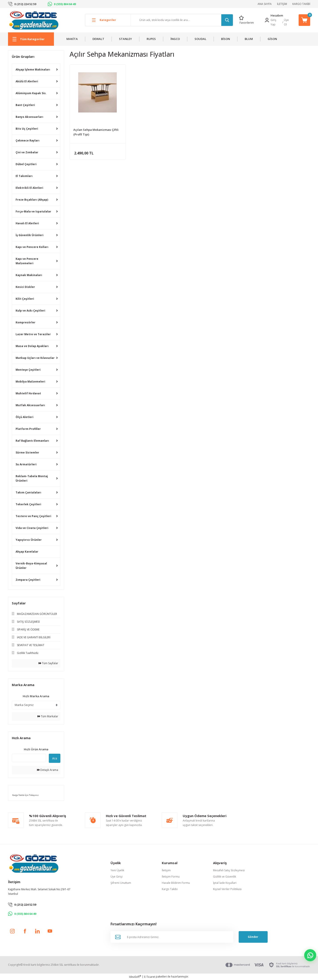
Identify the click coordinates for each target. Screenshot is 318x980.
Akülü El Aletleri (27, 81)
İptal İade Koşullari (225, 883)
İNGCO (175, 39)
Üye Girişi (117, 877)
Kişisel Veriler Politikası (227, 889)
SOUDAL (200, 39)
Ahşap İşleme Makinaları (33, 70)
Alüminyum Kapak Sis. (31, 93)
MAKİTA (72, 39)
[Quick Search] (29, 758)
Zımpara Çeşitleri (28, 580)
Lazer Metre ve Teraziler (33, 334)
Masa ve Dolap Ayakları (32, 346)
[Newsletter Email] (172, 937)
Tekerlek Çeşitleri (28, 504)
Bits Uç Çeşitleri (27, 129)
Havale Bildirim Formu (176, 883)
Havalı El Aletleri (27, 223)
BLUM (249, 39)
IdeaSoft (135, 977)
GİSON (272, 39)
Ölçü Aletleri (25, 417)
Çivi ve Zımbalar (27, 152)
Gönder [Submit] (253, 937)
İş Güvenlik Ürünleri (30, 235)
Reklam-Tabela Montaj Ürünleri (32, 478)
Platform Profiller (28, 429)
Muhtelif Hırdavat (28, 393)
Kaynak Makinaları (29, 275)
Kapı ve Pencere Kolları (32, 247)
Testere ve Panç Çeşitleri (33, 516)
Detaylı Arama (48, 770)
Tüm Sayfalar (48, 663)
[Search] (182, 20)
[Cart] (304, 20)
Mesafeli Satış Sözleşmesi (229, 870)
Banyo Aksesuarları (29, 117)
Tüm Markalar (48, 716)
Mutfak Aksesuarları (30, 405)
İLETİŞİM (282, 4)
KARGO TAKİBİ (301, 4)
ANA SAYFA (265, 4)
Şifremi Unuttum (121, 883)
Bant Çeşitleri (25, 105)
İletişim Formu (171, 877)
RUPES (151, 39)
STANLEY (125, 39)
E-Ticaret (150, 977)
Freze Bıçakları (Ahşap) (32, 200)
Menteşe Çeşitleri (28, 370)
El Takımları (24, 176)
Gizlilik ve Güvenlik (225, 877)
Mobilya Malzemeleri (30, 382)
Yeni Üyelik (117, 870)
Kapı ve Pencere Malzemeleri (27, 261)
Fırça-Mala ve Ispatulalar (33, 211)
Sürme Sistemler (27, 453)
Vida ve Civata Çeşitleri (32, 528)
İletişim (166, 870)
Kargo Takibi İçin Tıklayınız (25, 795)
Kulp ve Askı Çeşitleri (30, 311)
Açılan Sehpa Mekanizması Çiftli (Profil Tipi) (96, 132)
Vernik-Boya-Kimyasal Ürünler (31, 566)
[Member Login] (267, 20)
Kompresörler (26, 322)
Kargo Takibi (170, 889)
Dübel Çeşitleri (26, 164)
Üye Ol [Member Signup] (286, 22)
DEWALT (98, 39)
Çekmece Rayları (28, 140)
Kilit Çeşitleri (25, 299)
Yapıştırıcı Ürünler (29, 540)
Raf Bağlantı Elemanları (32, 441)
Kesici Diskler (25, 287)
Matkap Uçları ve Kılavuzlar (35, 358)
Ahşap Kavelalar (27, 552)
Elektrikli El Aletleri (29, 188)
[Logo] (34, 20)
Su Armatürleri (26, 464)
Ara (55, 758)
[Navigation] (31, 39)
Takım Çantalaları (28, 492)
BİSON (226, 39)
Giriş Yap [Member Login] (273, 22)
